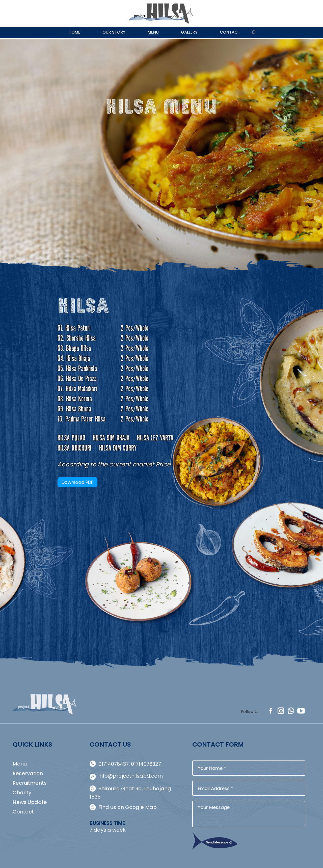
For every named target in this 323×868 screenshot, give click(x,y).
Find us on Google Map (128, 807)
